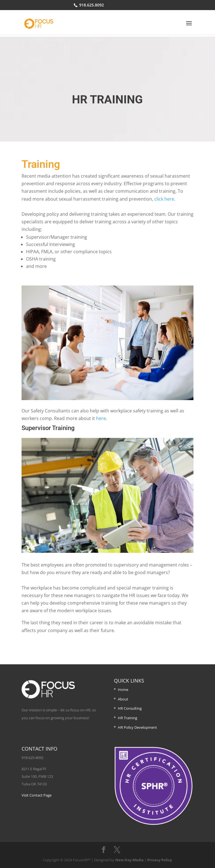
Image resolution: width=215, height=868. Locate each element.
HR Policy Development (137, 727)
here (101, 418)
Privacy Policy (160, 860)
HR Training (128, 718)
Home (123, 690)
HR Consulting (130, 708)
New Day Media (129, 860)
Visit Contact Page (37, 795)
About (123, 699)
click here (164, 199)
